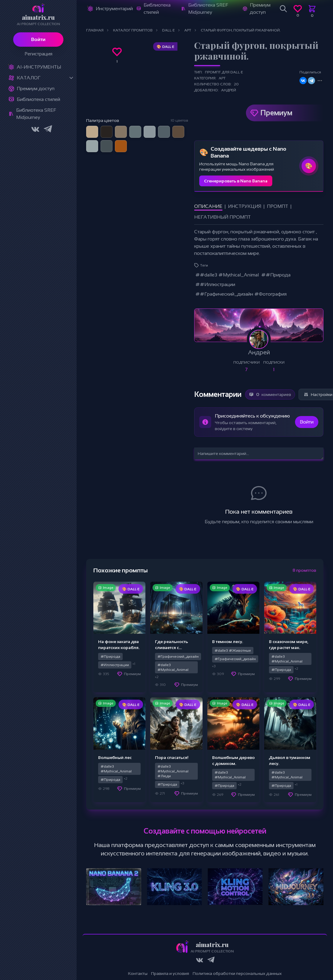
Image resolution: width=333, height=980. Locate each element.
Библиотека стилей (38, 99)
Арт (222, 78)
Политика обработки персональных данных (237, 973)
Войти (38, 39)
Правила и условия (170, 973)
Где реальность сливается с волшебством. (171, 648)
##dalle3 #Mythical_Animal (227, 275)
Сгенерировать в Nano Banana (236, 181)
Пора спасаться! (172, 757)
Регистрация (38, 54)
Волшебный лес (115, 757)
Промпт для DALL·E (224, 72)
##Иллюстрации (215, 284)
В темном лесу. (228, 642)
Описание (208, 206)
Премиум (276, 113)
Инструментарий (114, 9)
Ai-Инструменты (39, 67)
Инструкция (245, 206)
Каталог (29, 78)
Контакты (138, 973)
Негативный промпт (222, 217)
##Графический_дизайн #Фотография (241, 294)
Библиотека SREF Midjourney (36, 114)
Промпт (277, 206)
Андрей (229, 90)
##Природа (276, 275)
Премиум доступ (36, 89)
